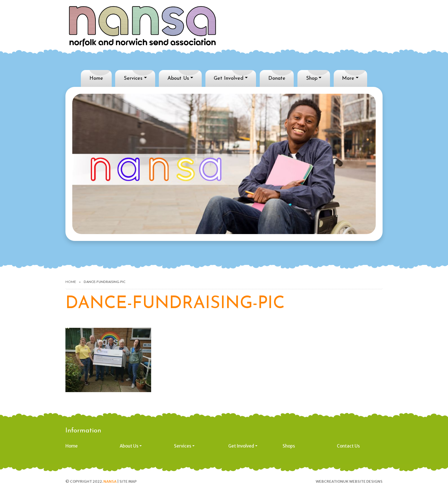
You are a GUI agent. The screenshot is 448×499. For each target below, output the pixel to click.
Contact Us (348, 446)
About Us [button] (129, 446)
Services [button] (183, 446)
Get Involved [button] (241, 446)
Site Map (128, 481)
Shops (289, 446)
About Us (178, 78)
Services (133, 78)
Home (96, 78)
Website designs (366, 481)
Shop (312, 78)
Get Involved (229, 78)
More (348, 78)
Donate (277, 78)
